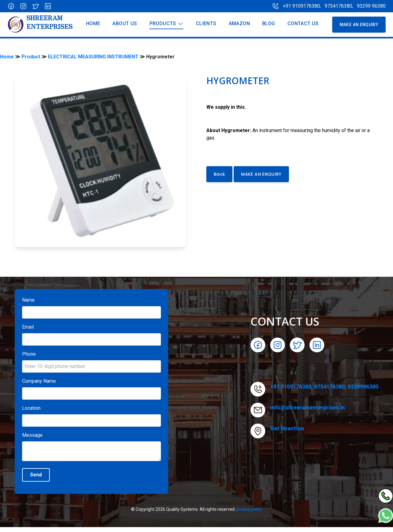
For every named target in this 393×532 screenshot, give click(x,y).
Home (7, 57)
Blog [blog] (269, 23)
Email (28, 327)
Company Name (39, 381)
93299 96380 (371, 6)
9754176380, (339, 6)
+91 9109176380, (302, 6)
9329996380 (363, 387)
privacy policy (249, 509)
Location (31, 408)
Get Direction (287, 428)
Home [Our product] (93, 23)
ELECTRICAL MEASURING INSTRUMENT (93, 57)
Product (31, 57)
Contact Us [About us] (303, 23)
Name (28, 300)
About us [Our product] (125, 23)
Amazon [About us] (239, 23)
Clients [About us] (206, 23)
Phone (29, 354)
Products (167, 24)
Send (36, 475)
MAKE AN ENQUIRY (261, 174)
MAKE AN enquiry (359, 25)
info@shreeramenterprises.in (307, 407)
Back (219, 174)
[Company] (40, 25)
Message (32, 435)
